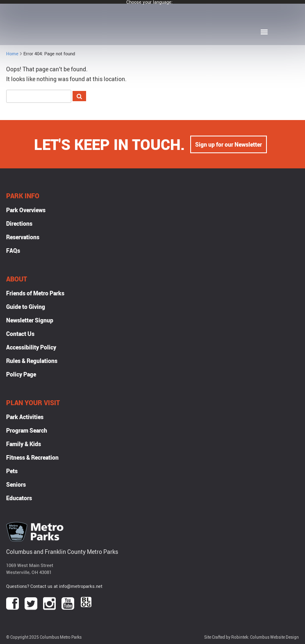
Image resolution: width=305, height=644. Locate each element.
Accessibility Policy (31, 347)
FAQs (13, 251)
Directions (19, 223)
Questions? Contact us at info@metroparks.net (54, 586)
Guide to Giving (26, 307)
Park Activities (25, 417)
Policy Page (21, 374)
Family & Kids (24, 444)
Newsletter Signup (30, 320)
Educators (19, 498)
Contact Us (20, 334)
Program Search (27, 430)
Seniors (16, 484)
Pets (12, 471)
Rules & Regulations (32, 361)
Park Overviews (26, 210)
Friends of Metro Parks (35, 293)
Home (12, 53)
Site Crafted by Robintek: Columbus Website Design (252, 637)
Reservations (23, 237)
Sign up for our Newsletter (229, 144)
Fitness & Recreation (32, 457)
